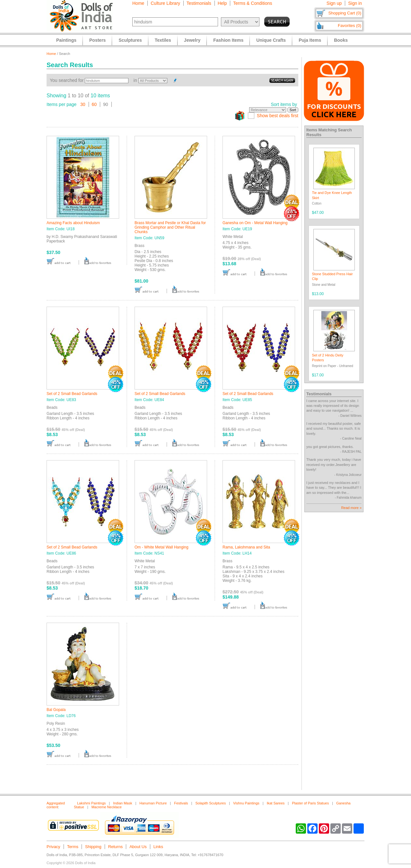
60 (94, 104)
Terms (73, 847)
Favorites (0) (350, 26)
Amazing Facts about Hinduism (73, 223)
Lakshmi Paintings (91, 803)
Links (158, 847)
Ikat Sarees (276, 803)
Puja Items (310, 40)
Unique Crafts (271, 40)
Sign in (355, 3)
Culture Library (165, 3)
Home (138, 3)
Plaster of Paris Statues (310, 803)
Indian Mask (122, 803)
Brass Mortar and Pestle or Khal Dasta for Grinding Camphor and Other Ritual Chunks (170, 227)
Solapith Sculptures (210, 803)
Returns (116, 847)
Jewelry (192, 40)
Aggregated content (56, 805)
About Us (138, 847)
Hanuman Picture (153, 803)
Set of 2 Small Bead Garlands (72, 394)
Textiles (163, 40)
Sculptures (130, 40)
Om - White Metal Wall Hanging (162, 547)
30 (83, 104)
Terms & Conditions (253, 3)
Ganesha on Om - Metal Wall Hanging (255, 223)
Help (222, 3)
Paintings (66, 40)
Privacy (53, 847)
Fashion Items (228, 40)
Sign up (334, 3)
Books (341, 40)
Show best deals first (278, 116)
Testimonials (199, 3)
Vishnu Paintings (246, 803)
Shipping (93, 847)
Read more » (351, 508)
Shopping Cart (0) (345, 13)
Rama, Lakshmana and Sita (246, 547)
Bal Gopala (56, 710)
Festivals (181, 803)
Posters (97, 40)
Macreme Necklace (107, 807)
